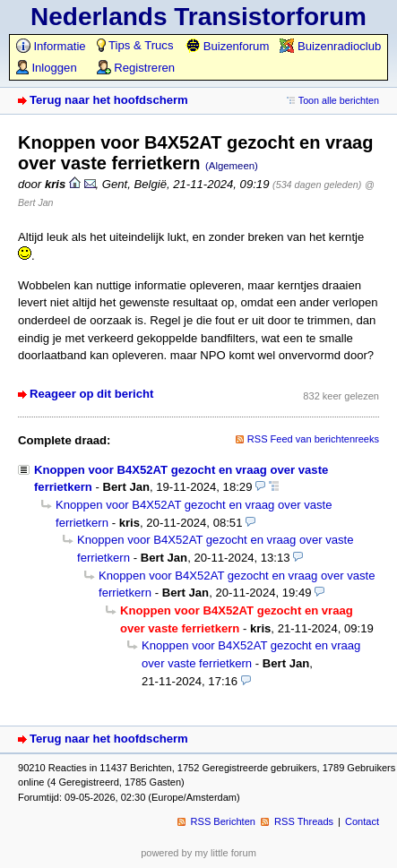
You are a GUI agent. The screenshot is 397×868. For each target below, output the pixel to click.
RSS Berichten (223, 821)
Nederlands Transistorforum (198, 17)
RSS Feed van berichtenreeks (313, 439)
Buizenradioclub (330, 46)
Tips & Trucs (135, 45)
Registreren (136, 68)
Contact (362, 821)
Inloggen (47, 68)
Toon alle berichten (339, 100)
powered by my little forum (198, 853)
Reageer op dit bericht (91, 394)
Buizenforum (227, 46)
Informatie (51, 46)
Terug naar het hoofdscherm (109, 100)
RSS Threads (304, 821)
